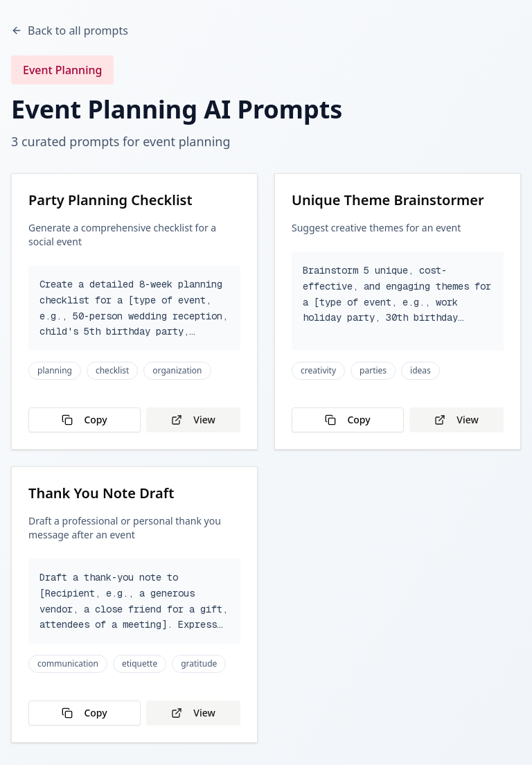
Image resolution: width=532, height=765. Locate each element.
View (193, 420)
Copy (84, 420)
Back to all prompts (70, 30)
